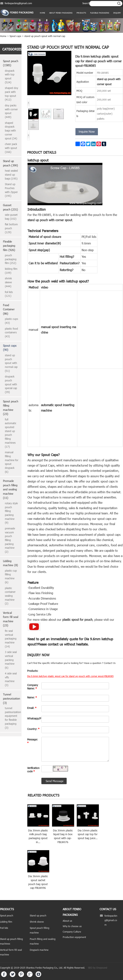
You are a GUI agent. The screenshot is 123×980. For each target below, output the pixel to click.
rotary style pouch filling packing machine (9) (11, 513)
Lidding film (6, 922)
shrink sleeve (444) (8, 282)
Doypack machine (39, 950)
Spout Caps (50, 455)
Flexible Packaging (100, 13)
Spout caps (15, 36)
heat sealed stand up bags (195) (11, 174)
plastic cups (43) (11, 321)
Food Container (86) (9, 309)
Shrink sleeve (37, 922)
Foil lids (4, 928)
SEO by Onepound (98, 968)
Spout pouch (7, 915)
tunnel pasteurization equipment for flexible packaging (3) (12, 718)
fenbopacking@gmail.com (18, 3)
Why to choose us (72, 926)
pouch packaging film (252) (11, 259)
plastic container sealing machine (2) (10, 596)
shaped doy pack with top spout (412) (12, 94)
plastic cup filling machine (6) (11, 576)
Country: (33, 729)
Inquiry (117, 13)
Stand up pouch (38, 915)
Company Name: (33, 687)
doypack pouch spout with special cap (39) (11, 384)
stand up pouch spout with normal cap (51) (11, 363)
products (81, 13)
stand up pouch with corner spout (50, 220)
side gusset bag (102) (11, 217)
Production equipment (74, 937)
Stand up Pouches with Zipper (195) (11, 190)
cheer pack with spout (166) (11, 148)
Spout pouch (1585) (11, 63)
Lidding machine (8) (10, 563)
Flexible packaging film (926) (9, 246)
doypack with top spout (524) (10, 76)
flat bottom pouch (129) (11, 228)
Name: (32, 697)
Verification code (33, 770)
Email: (32, 708)
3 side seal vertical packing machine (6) (11, 660)
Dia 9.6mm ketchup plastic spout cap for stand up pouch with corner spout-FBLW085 (70, 676)
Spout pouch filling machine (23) (11, 408)
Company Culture (72, 932)
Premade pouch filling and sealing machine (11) (10, 489)
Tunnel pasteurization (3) (11, 699)
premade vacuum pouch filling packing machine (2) (10, 540)
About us (67, 921)
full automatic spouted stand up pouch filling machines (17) (11, 433)
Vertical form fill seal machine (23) (11, 619)
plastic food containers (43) (11, 332)
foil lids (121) (9, 294)
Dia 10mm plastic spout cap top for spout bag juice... (88, 834)
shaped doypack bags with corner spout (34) (11, 131)
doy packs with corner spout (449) (11, 111)
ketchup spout (38, 160)
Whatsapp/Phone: (33, 718)
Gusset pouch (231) (10, 207)
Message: (32, 741)
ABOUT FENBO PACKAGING (61, 13)
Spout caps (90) (10, 348)
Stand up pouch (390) (10, 163)
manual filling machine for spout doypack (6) (12, 462)
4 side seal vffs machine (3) (11, 679)
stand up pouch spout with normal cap (45, 36)
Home (42, 13)
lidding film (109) (11, 271)
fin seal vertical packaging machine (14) (11, 639)
